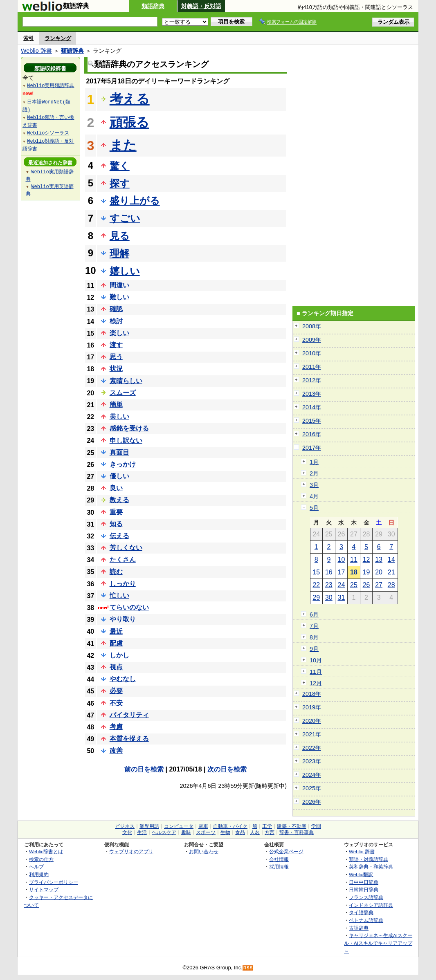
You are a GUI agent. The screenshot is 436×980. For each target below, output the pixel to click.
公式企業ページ (286, 851)
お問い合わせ (204, 851)
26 (366, 585)
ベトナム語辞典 (366, 920)
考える (130, 99)
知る (116, 524)
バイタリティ (129, 715)
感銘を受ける (129, 428)
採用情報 (279, 867)
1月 (314, 462)
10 (342, 560)
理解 (119, 253)
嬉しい (125, 271)
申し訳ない (126, 441)
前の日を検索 (144, 769)
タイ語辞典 (361, 912)
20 (379, 572)
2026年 (312, 802)
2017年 (312, 448)
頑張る (129, 122)
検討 (116, 321)
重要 (116, 512)
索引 (29, 38)
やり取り (123, 619)
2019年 (312, 707)
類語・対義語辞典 (369, 859)
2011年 (312, 367)
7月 (314, 626)
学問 (316, 826)
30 (329, 598)
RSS (248, 968)
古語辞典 (359, 928)
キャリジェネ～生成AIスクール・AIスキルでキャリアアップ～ (378, 943)
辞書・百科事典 (297, 832)
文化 (127, 832)
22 (316, 585)
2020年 (312, 721)
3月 (314, 485)
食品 (240, 832)
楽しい (119, 333)
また (123, 145)
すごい (125, 218)
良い (116, 488)
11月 (316, 672)
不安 (116, 703)
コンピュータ (179, 826)
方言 (270, 832)
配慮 (116, 643)
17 (342, 572)
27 (379, 585)
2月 (314, 473)
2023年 (312, 761)
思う (116, 357)
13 (379, 560)
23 (329, 585)
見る (120, 236)
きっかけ (123, 464)
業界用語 (149, 826)
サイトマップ (44, 889)
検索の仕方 (41, 859)
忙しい (119, 595)
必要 (116, 691)
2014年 (312, 407)
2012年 (312, 380)
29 (316, 598)
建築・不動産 (292, 826)
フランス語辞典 (366, 897)
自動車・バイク (230, 826)
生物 (225, 832)
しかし (119, 655)
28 (391, 585)
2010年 (312, 353)
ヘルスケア (164, 832)
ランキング (58, 38)
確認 (116, 309)
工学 (267, 826)
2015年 (312, 421)
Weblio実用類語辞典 (51, 85)
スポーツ (206, 832)
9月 (314, 649)
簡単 (116, 405)
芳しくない (126, 548)
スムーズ (123, 393)
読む (116, 572)
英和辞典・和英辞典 (371, 867)
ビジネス (125, 826)
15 (316, 572)
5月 (314, 508)
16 (329, 572)
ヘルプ (36, 867)
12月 (316, 683)
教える (119, 500)
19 (366, 572)
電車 (203, 826)
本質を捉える (129, 739)
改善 (116, 750)
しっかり (123, 584)
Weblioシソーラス (48, 133)
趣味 (186, 832)
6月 (314, 614)
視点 (116, 667)
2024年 (312, 775)
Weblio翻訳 (361, 874)
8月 (314, 637)
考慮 (116, 727)
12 (366, 560)
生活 (142, 832)
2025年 (312, 788)
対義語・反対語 (201, 6)
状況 (116, 369)
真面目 (119, 452)
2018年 (312, 694)
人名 (255, 832)
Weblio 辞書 (36, 51)
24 (342, 585)
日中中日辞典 (364, 882)
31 (342, 598)
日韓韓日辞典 (364, 889)
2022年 (312, 748)
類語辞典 (153, 6)
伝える (119, 536)
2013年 (312, 394)
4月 (314, 496)
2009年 (312, 340)
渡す (116, 345)
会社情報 (279, 859)
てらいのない (129, 607)
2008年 (312, 326)
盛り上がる (135, 201)
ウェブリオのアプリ (131, 851)
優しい (119, 476)
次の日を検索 (227, 769)
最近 (116, 631)
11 (354, 560)
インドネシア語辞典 (371, 905)
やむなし (123, 679)
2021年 (312, 734)
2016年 (312, 434)
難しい (119, 297)
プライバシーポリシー (54, 882)
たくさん (123, 560)
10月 (316, 660)
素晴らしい (126, 381)
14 (391, 560)
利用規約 (39, 874)
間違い (119, 285)
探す (120, 183)
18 (354, 572)
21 (391, 572)
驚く (120, 166)
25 (354, 585)
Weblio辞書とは (46, 851)
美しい (119, 416)
